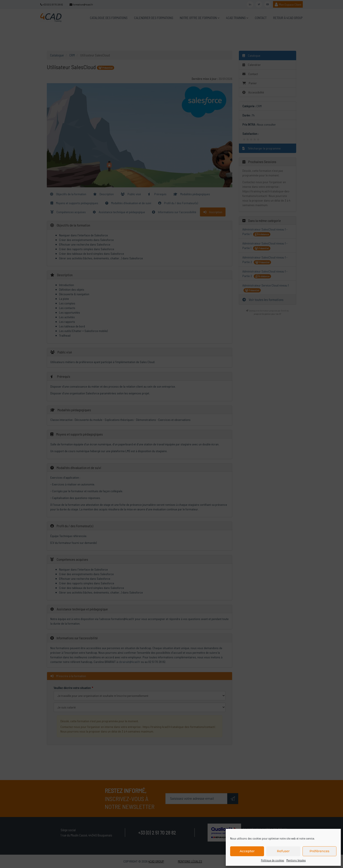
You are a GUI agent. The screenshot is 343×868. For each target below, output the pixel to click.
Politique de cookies (273, 860)
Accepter (247, 851)
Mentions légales (296, 860)
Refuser (283, 851)
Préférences (319, 851)
